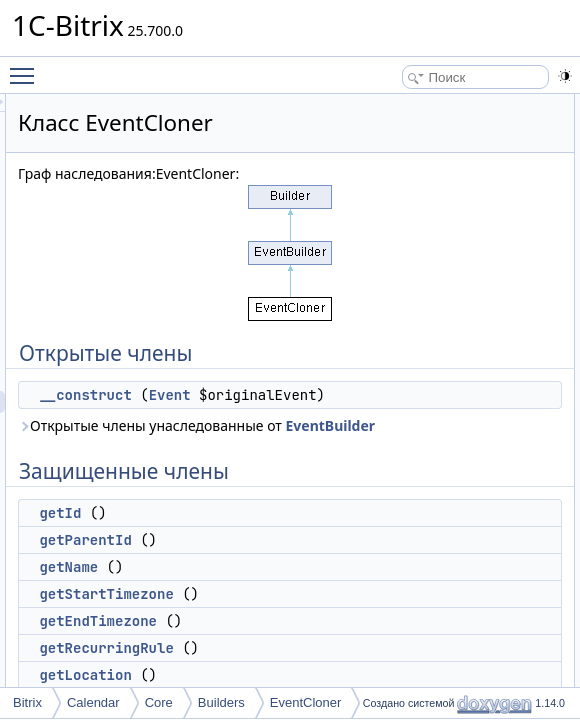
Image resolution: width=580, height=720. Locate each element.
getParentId (335, 584)
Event (420, 395)
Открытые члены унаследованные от (381, 458)
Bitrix (27, 702)
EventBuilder (449, 469)
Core (159, 702)
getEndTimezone (348, 665)
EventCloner (306, 702)
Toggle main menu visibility (27, 67)
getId (310, 557)
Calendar (93, 702)
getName (318, 611)
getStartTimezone (356, 638)
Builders (221, 702)
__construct (335, 395)
